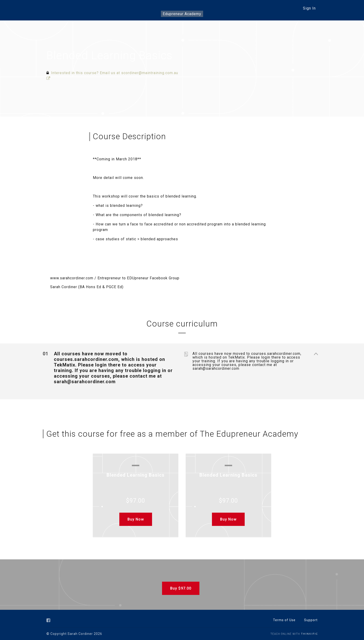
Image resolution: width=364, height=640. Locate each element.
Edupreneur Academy (182, 14)
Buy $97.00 (180, 588)
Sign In (309, 8)
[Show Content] (316, 354)
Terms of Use (284, 620)
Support (311, 620)
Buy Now (136, 519)
